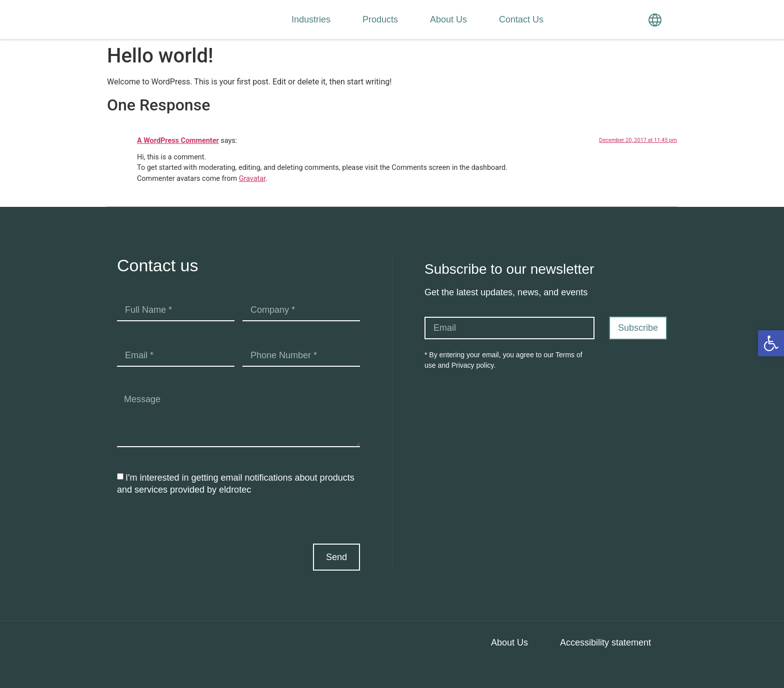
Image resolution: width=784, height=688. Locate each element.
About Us (448, 19)
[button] (771, 343)
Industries (311, 19)
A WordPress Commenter (178, 141)
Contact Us (521, 19)
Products (380, 19)
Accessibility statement (605, 643)
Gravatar (252, 179)
